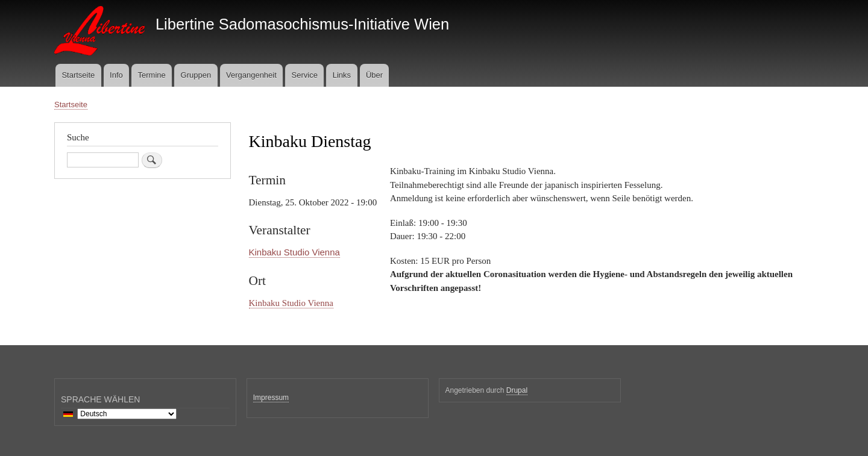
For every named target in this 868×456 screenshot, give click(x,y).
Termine (152, 75)
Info (116, 75)
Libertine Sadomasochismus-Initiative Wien (302, 24)
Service (305, 75)
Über (374, 75)
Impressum (271, 398)
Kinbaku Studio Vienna (294, 252)
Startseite (78, 75)
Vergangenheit (251, 75)
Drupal (517, 390)
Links (342, 75)
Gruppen (196, 75)
